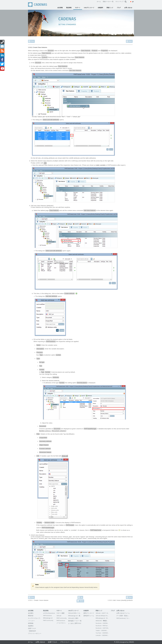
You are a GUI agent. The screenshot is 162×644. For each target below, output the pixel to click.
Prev (33, 41)
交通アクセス (53, 642)
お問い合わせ (40, 642)
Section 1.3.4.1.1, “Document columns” (53, 431)
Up (81, 597)
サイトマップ (120, 1)
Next (130, 41)
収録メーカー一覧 (108, 1)
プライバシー (65, 642)
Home (81, 601)
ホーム (99, 1)
